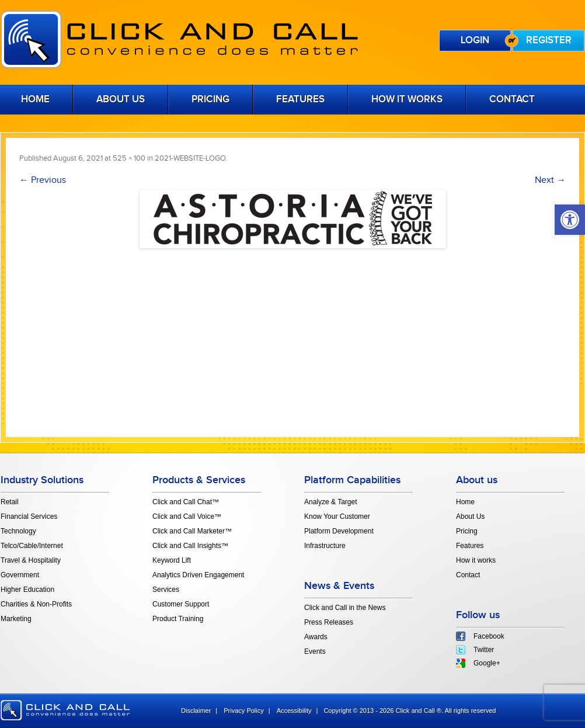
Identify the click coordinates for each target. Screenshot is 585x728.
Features (300, 99)
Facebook (489, 636)
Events (315, 651)
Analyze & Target (331, 502)
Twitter (484, 650)
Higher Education (27, 590)
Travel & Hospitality (31, 560)
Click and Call (179, 39)
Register (549, 40)
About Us (121, 99)
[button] (570, 220)
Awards (316, 637)
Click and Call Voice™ (187, 516)
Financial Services (29, 516)
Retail (10, 502)
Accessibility (294, 710)
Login (475, 40)
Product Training (178, 619)
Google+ (487, 663)
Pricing (210, 99)
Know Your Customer (337, 516)
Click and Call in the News (345, 608)
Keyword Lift (172, 560)
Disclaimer (196, 710)
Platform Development (339, 531)
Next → (550, 180)
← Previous (43, 180)
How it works (407, 99)
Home (465, 502)
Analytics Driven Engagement (198, 575)
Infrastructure (325, 546)
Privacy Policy (243, 710)
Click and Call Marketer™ (192, 531)
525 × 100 (129, 158)
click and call (65, 710)
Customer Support (181, 604)
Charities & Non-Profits (36, 604)
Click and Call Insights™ (190, 546)
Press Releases (329, 622)
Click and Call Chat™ (186, 502)
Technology (18, 531)
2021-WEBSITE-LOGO (190, 158)
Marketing (16, 619)
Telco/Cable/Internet (32, 546)
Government (20, 575)
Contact (512, 99)
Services (166, 590)
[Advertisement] (292, 336)
